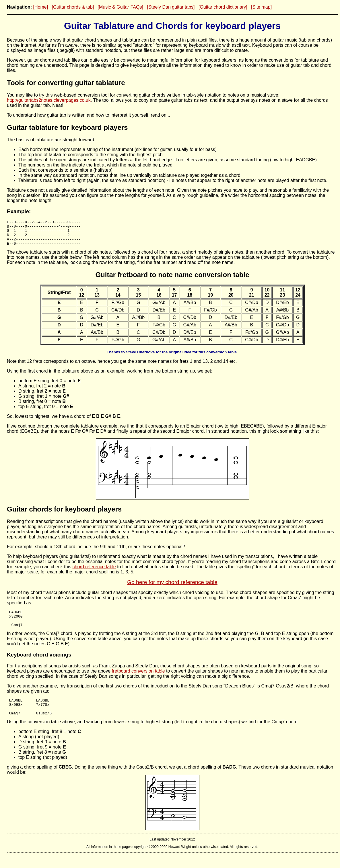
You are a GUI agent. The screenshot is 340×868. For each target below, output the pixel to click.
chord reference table (94, 572)
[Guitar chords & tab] (73, 7)
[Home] (41, 7)
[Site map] (261, 7)
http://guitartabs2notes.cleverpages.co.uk (49, 100)
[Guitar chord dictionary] (223, 7)
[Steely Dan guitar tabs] (171, 7)
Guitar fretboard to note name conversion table (172, 280)
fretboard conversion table (138, 680)
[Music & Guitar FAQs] (121, 7)
